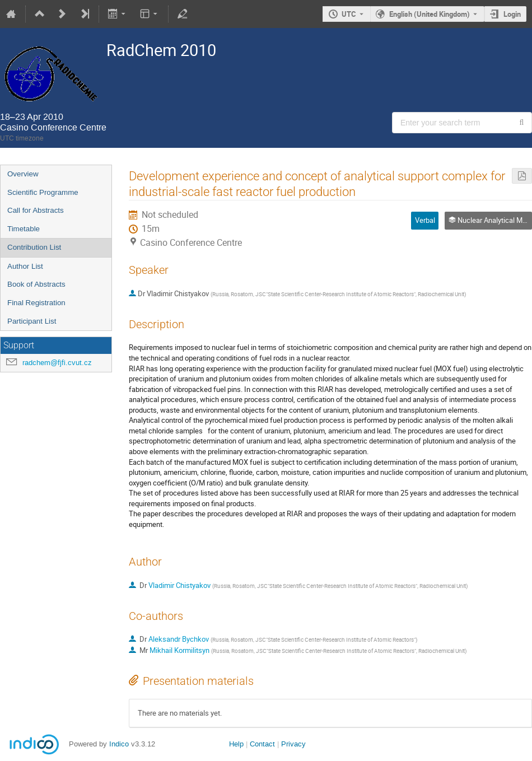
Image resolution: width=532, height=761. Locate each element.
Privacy (293, 744)
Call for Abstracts (36, 210)
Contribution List (34, 247)
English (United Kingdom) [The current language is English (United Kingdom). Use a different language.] (430, 14)
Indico (119, 744)
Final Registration (36, 303)
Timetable (24, 229)
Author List (25, 266)
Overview (23, 174)
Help (236, 744)
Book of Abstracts (36, 284)
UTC (349, 14)
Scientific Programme (43, 192)
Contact (262, 744)
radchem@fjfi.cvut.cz (57, 363)
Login (512, 14)
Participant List (32, 321)
